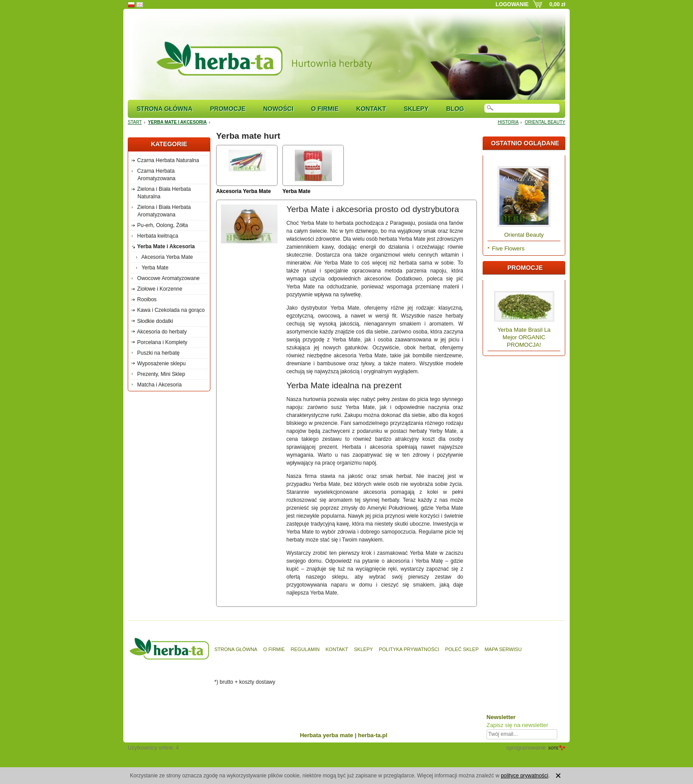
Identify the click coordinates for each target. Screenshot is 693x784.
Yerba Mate (296, 191)
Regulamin (305, 649)
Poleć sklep (462, 649)
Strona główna (164, 109)
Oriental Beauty (545, 122)
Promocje (228, 109)
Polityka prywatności (409, 649)
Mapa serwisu (503, 649)
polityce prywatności (524, 776)
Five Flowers (508, 248)
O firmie (325, 109)
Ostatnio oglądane (525, 143)
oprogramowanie (526, 748)
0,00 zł (557, 4)
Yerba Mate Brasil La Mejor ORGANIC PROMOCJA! (524, 337)
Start (135, 122)
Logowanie (512, 4)
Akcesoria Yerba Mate (244, 191)
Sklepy (416, 109)
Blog (455, 109)
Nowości (278, 109)
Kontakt (371, 109)
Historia (508, 122)
